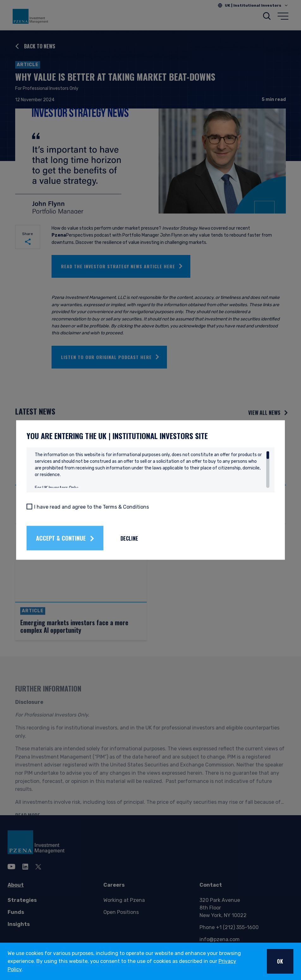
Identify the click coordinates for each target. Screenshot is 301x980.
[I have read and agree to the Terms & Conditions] (48, 506)
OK (280, 961)
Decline (148, 538)
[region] (152, 470)
